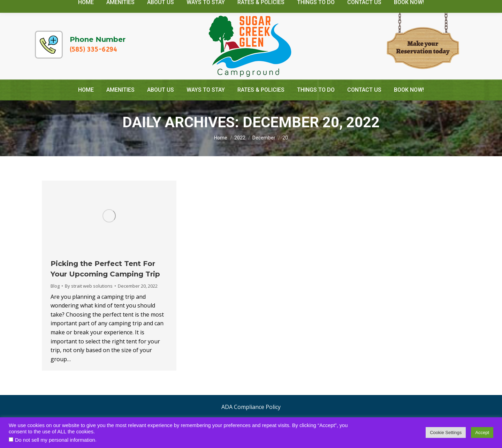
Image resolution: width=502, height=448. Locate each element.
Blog (55, 286)
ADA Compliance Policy (251, 407)
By (89, 286)
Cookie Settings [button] (446, 432)
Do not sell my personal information (55, 440)
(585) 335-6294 (93, 50)
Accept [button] (482, 432)
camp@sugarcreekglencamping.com (406, 6)
